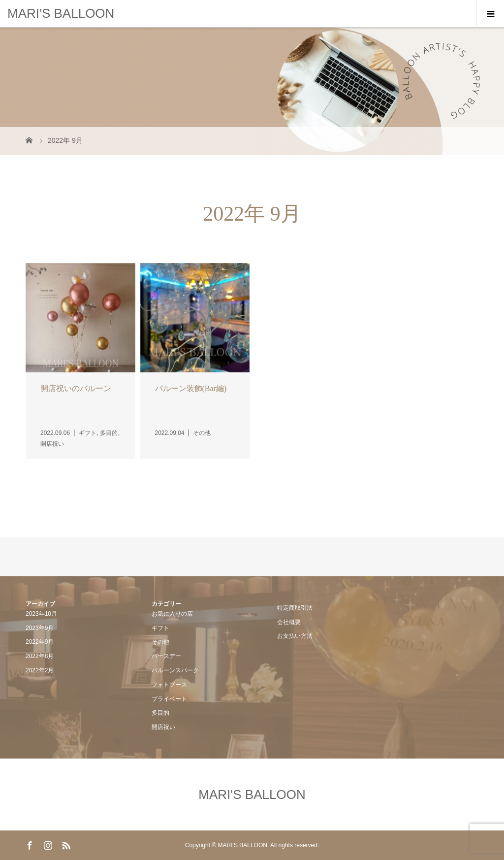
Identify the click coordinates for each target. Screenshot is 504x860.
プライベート (169, 699)
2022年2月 (40, 670)
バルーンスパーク (175, 670)
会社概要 (289, 622)
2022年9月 (40, 642)
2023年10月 (41, 614)
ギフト (160, 628)
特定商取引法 (295, 608)
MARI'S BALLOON (61, 13)
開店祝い (163, 727)
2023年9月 (40, 628)
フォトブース (169, 685)
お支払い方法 (295, 636)
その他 (160, 642)
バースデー (166, 656)
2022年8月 (40, 656)
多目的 (160, 713)
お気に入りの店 (172, 614)
